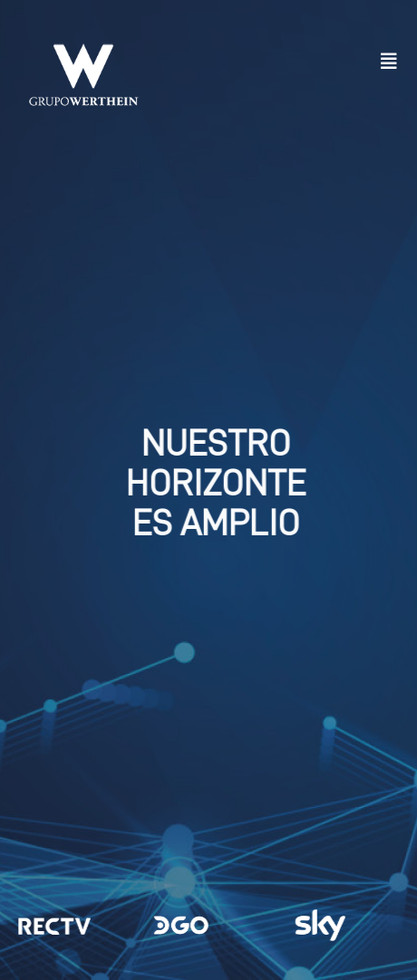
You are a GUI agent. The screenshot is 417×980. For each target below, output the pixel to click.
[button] (389, 62)
